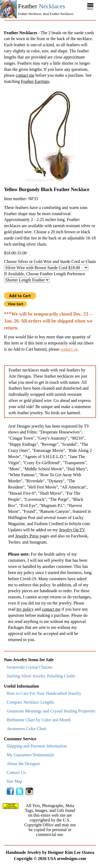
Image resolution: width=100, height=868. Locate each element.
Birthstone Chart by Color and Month (39, 720)
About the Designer (23, 764)
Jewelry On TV (72, 530)
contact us (69, 349)
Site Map (14, 781)
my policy (25, 609)
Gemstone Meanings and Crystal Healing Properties (51, 711)
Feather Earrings (35, 81)
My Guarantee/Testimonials (30, 755)
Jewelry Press (27, 536)
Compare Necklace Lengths (30, 702)
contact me (25, 75)
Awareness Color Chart (27, 729)
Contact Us (16, 772)
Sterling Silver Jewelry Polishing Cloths (41, 676)
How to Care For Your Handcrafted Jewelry (44, 693)
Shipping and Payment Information (37, 746)
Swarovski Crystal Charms (30, 667)
